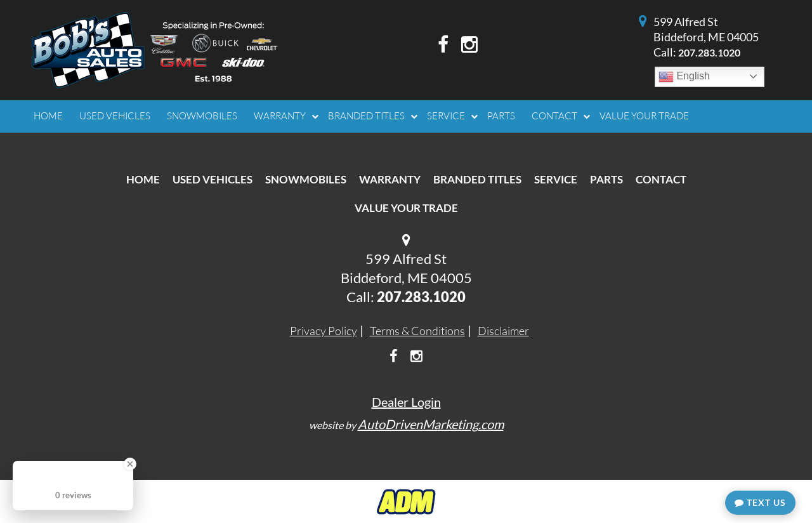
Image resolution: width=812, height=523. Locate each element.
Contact (661, 179)
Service (556, 179)
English (684, 77)
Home (143, 179)
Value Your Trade (406, 208)
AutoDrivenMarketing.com (431, 424)
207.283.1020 (709, 52)
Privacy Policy (324, 331)
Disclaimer (503, 331)
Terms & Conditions (417, 331)
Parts (606, 179)
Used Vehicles (213, 179)
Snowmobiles (306, 179)
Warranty (390, 179)
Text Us (760, 502)
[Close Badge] (130, 464)
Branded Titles (477, 179)
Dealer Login (406, 402)
